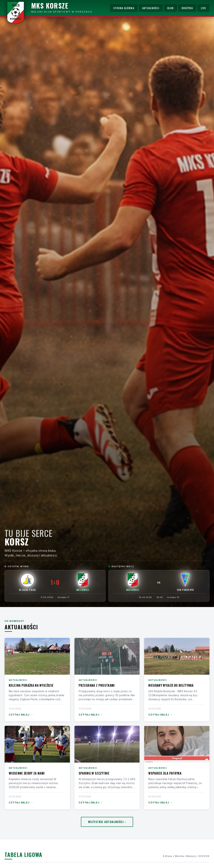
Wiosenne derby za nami (27, 773)
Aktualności (151, 8)
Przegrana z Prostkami (97, 685)
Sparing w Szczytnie (94, 773)
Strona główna (124, 8)
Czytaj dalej (21, 715)
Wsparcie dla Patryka (165, 773)
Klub (170, 8)
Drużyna (187, 8)
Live (203, 8)
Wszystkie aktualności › (107, 822)
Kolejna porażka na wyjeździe (31, 685)
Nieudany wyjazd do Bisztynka (171, 685)
